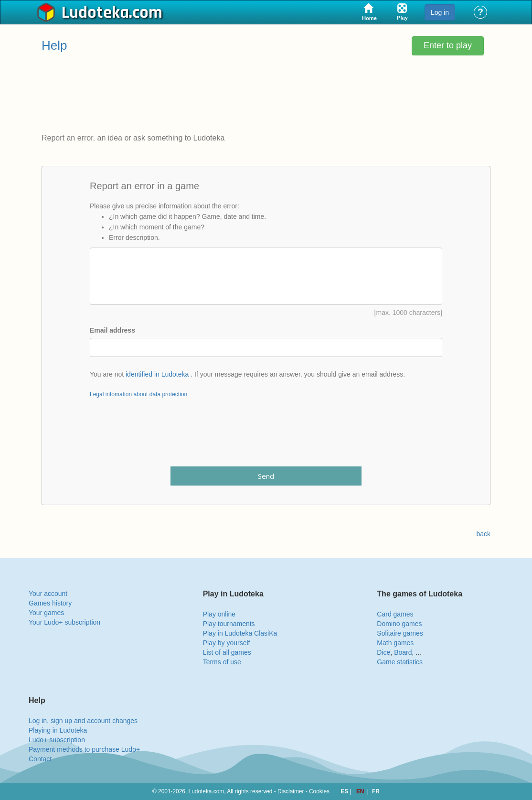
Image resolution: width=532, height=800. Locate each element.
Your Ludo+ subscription (64, 622)
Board (403, 652)
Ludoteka (95, 13)
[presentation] (266, 438)
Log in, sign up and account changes (83, 721)
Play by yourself (227, 643)
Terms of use (222, 662)
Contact (40, 759)
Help (54, 45)
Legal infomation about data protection (138, 394)
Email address (112, 330)
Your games (46, 613)
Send (266, 476)
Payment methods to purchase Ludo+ (84, 749)
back (483, 534)
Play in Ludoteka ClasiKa (240, 633)
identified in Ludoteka (157, 374)
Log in (440, 12)
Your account (48, 594)
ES (345, 791)
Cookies (319, 791)
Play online (219, 614)
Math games (395, 643)
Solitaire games (400, 633)
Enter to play (448, 45)
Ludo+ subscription (57, 740)
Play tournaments (229, 624)
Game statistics (400, 662)
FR (376, 791)
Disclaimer (291, 791)
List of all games (227, 652)
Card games (395, 614)
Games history (50, 603)
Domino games (399, 624)
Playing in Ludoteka (58, 730)
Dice (383, 652)
